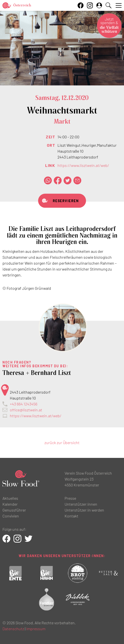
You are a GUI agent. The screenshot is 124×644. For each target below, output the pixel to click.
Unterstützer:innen (81, 504)
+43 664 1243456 (24, 404)
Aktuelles (10, 498)
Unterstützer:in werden (84, 510)
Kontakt (71, 516)
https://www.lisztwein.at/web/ (83, 165)
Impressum (36, 629)
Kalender (10, 504)
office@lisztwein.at (26, 410)
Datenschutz (13, 629)
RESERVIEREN (66, 201)
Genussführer (14, 510)
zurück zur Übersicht (62, 443)
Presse (70, 498)
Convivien (11, 516)
